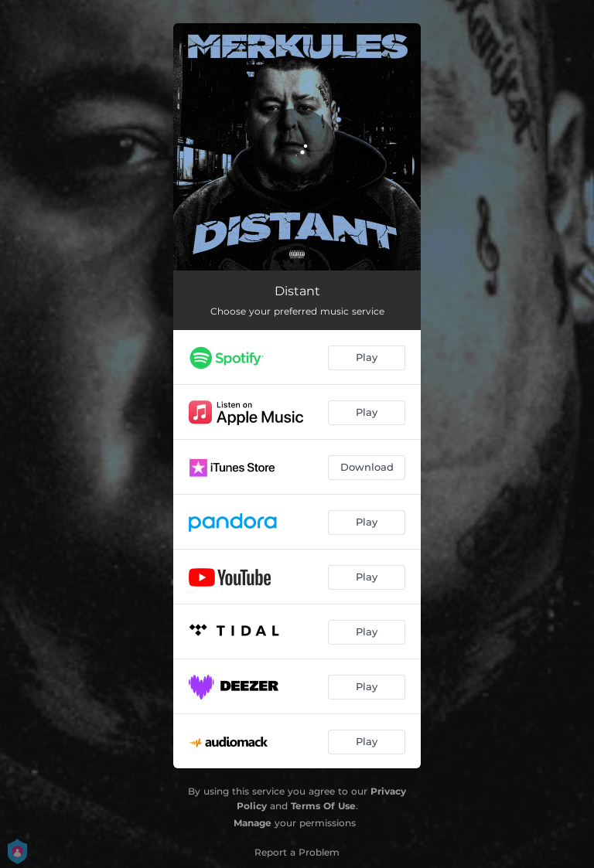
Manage (253, 823)
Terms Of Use (323, 806)
